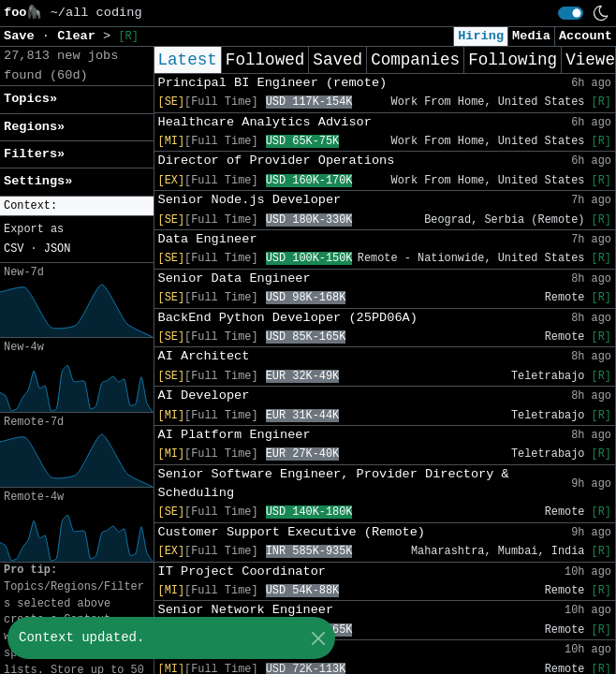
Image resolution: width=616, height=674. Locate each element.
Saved (337, 60)
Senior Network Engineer (246, 610)
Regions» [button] (34, 127)
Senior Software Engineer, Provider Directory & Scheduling (334, 484)
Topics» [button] (30, 99)
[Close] (318, 638)
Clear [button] (80, 36)
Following (513, 60)
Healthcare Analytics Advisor (265, 122)
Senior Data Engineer (235, 278)
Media (531, 36)
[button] (77, 206)
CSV (14, 249)
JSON (58, 249)
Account (586, 36)
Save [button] (23, 36)
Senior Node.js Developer (250, 200)
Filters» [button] (34, 154)
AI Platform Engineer (235, 435)
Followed (265, 60)
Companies (415, 60)
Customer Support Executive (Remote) (292, 532)
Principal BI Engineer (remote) (273, 83)
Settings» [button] (38, 181)
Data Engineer (208, 239)
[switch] (571, 13)
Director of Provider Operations (277, 161)
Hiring (481, 36)
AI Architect (204, 356)
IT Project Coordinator (242, 571)
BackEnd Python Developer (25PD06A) (288, 318)
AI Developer (204, 396)
